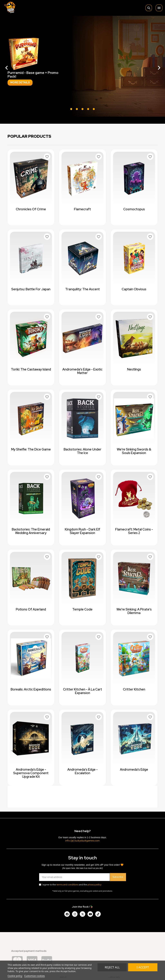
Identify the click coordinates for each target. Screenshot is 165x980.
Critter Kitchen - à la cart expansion (82, 691)
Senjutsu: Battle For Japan (31, 289)
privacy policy (94, 885)
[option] (82, 66)
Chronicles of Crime (31, 209)
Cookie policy (15, 976)
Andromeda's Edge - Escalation (82, 771)
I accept (143, 967)
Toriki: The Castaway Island (31, 369)
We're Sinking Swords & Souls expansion (134, 451)
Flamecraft (82, 209)
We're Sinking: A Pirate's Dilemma (134, 611)
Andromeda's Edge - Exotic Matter (82, 371)
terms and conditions (67, 885)
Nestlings (134, 369)
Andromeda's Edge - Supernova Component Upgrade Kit (31, 773)
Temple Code (82, 609)
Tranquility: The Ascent (82, 289)
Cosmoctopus (134, 209)
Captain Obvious (134, 289)
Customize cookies (34, 976)
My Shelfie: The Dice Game (31, 449)
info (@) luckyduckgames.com (82, 841)
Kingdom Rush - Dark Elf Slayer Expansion (82, 531)
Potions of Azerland (31, 609)
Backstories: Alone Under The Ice (82, 451)
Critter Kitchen (134, 689)
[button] (12, 66)
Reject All (112, 967)
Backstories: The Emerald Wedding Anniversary (31, 531)
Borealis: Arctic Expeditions (31, 689)
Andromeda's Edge (134, 770)
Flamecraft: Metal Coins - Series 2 (134, 531)
